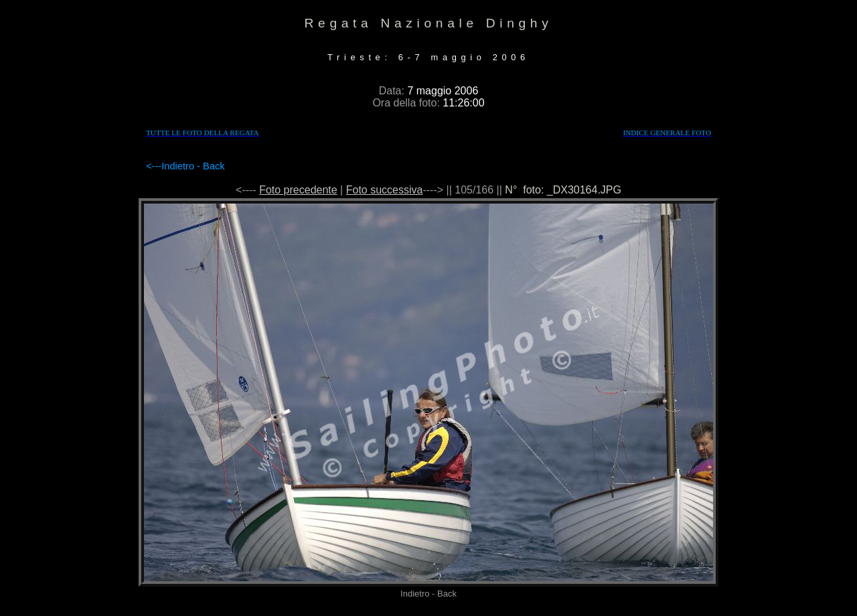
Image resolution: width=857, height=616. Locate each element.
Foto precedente (298, 190)
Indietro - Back (193, 166)
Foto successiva (385, 190)
